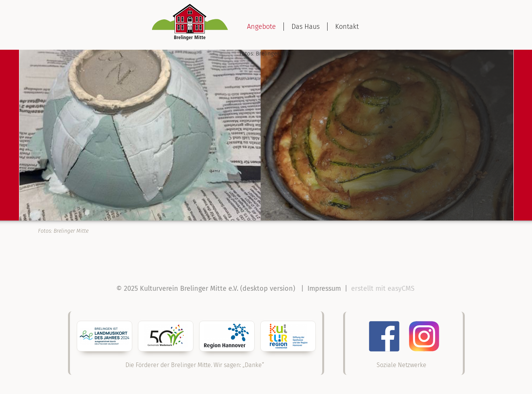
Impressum (324, 288)
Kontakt (347, 27)
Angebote (261, 27)
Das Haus (306, 27)
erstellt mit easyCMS (384, 288)
